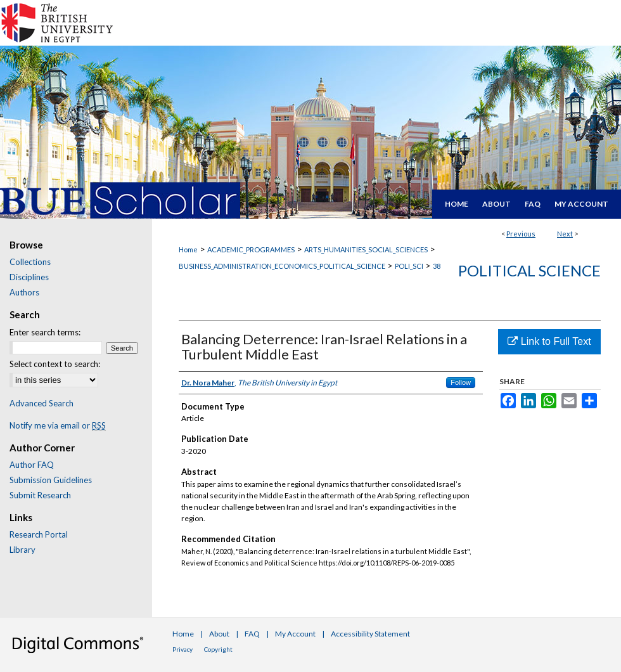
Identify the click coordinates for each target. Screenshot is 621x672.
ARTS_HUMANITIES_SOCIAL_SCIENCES (366, 249)
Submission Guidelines (51, 480)
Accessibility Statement (370, 634)
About (219, 634)
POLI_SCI (409, 266)
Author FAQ (32, 465)
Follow (461, 382)
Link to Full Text (549, 341)
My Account (295, 634)
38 (437, 266)
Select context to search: (55, 364)
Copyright (218, 649)
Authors (24, 292)
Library (22, 550)
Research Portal (39, 534)
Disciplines (29, 277)
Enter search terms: (45, 332)
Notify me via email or (58, 425)
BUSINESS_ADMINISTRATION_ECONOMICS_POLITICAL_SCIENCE (282, 266)
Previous (521, 234)
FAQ (252, 634)
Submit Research (40, 495)
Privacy (182, 649)
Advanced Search (42, 403)
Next (565, 234)
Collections (30, 262)
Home (188, 249)
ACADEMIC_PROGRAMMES (251, 249)
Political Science (529, 270)
